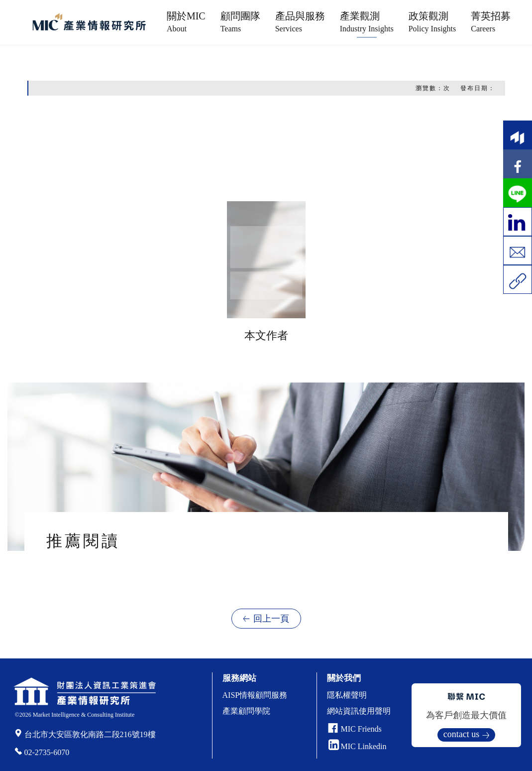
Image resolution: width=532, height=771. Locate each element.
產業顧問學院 (246, 711)
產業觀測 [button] (367, 22)
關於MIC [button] (186, 22)
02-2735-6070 (47, 752)
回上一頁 (271, 619)
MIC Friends (361, 729)
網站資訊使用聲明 (359, 711)
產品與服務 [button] (300, 22)
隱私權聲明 (347, 695)
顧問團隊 (240, 22)
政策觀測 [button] (432, 22)
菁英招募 (491, 22)
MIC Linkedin (358, 746)
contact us (461, 734)
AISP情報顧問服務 (255, 695)
